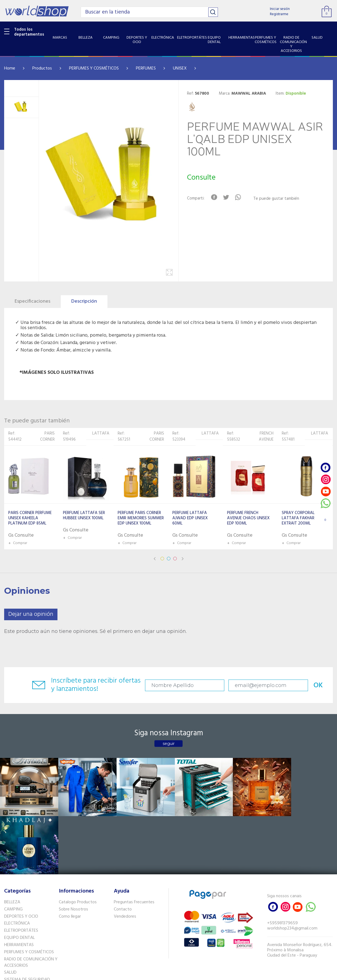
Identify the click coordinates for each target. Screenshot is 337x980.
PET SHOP (14, 934)
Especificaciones (32, 301)
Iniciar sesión (280, 9)
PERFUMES (146, 68)
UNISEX (180, 68)
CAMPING (13, 849)
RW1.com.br (187, 974)
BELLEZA (12, 842)
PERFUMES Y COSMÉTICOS (94, 68)
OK (311, 685)
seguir (169, 744)
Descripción (84, 301)
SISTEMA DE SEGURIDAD (27, 920)
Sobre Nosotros (73, 849)
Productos (42, 68)
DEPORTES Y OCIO (21, 856)
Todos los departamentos (29, 32)
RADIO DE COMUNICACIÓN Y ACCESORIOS (31, 903)
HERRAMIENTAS (19, 885)
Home (10, 68)
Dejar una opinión (31, 614)
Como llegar (70, 856)
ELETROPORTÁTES (21, 871)
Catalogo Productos (78, 842)
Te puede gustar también (277, 199)
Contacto (123, 849)
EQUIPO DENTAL (19, 878)
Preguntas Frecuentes (134, 842)
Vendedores (125, 856)
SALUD (10, 913)
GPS (8, 927)
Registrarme (279, 14)
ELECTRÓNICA (17, 864)
